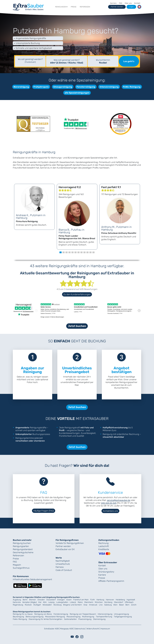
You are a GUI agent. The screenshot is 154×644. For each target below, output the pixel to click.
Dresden (41, 600)
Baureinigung (18, 617)
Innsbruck (93, 605)
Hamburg (100, 600)
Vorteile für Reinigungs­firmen (70, 543)
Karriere (113, 3)
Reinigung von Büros (43, 614)
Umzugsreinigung (63, 87)
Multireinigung (88, 617)
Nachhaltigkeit (63, 561)
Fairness (60, 567)
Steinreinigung (99, 619)
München (99, 602)
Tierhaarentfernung (104, 617)
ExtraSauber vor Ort (65, 549)
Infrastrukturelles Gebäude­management (32, 579)
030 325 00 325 (109, 503)
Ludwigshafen (62, 602)
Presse (102, 578)
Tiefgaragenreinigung (123, 617)
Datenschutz (80, 629)
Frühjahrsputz (41, 87)
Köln (45, 602)
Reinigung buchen (22, 543)
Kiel (40, 602)
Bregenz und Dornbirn (73, 605)
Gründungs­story (106, 572)
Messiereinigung (73, 617)
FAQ (121, 3)
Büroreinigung (21, 87)
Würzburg (57, 605)
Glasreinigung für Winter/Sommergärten (46, 619)
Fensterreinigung (86, 87)
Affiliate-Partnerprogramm (111, 581)
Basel (121, 605)
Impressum (105, 629)
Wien (115, 605)
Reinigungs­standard (23, 549)
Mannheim (89, 602)
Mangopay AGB (67, 629)
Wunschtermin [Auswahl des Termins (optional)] (103, 61)
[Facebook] (77, 637)
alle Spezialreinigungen (77, 93)
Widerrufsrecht (93, 629)
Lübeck (73, 602)
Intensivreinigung (109, 87)
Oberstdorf (119, 602)
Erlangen (61, 600)
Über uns (128, 3)
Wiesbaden (47, 605)
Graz (85, 605)
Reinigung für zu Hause (23, 614)
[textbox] (30, 61)
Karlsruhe (17, 602)
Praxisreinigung (85, 619)
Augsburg (17, 600)
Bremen (33, 600)
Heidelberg (120, 600)
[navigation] (28, 6)
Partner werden (63, 546)
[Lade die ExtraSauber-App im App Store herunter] (20, 585)
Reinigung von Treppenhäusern (83, 614)
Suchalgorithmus (21, 568)
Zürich (134, 605)
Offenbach (129, 602)
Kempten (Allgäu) (30, 602)
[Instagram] (82, 637)
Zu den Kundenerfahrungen (77, 294)
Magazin (17, 565)
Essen (69, 600)
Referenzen (85, 7)
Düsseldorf (51, 600)
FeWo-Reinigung (132, 87)
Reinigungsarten (21, 546)
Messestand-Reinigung (55, 617)
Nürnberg (108, 602)
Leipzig (51, 602)
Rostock (28, 605)
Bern (127, 605)
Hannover (110, 600)
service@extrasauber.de (119, 500)
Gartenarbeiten (70, 619)
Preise (74, 7)
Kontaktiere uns (110, 511)
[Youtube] (72, 637)
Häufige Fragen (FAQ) (44, 511)
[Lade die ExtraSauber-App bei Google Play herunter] (35, 585)
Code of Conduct (64, 570)
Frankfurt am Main (81, 600)
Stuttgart (37, 605)
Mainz (80, 602)
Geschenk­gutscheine (23, 552)
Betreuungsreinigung (35, 617)
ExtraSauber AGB (51, 629)
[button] (139, 7)
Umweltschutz (63, 564)
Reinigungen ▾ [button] (61, 7)
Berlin (25, 600)
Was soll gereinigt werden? (67, 61)
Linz (101, 605)
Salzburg (108, 605)
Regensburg (18, 605)
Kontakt (137, 3)
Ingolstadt (131, 600)
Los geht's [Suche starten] (129, 61)
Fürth (93, 600)
